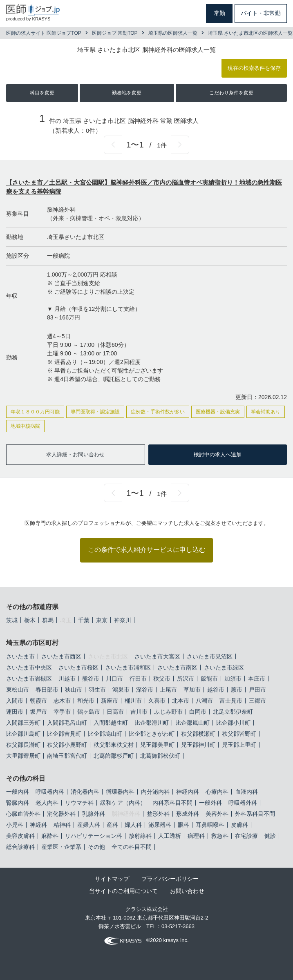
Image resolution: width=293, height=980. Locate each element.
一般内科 (18, 792)
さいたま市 (20, 656)
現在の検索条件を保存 (254, 68)
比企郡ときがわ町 (152, 734)
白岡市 (198, 712)
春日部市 (47, 690)
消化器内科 (85, 792)
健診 (270, 836)
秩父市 (162, 679)
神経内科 (188, 792)
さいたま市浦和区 (128, 667)
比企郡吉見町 (64, 734)
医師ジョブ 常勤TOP (115, 33)
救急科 (220, 836)
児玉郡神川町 (198, 745)
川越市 (67, 679)
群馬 (48, 620)
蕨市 (237, 690)
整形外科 (158, 814)
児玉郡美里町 (157, 745)
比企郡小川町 (233, 723)
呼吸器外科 (243, 803)
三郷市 (257, 701)
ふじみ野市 (168, 712)
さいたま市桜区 (78, 667)
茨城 (12, 620)
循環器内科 (120, 792)
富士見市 (231, 701)
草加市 (192, 690)
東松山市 (18, 690)
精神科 (62, 825)
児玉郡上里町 (239, 745)
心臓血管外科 (23, 814)
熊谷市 (91, 679)
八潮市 (204, 701)
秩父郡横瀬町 (198, 734)
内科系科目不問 (172, 803)
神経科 (38, 825)
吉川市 (139, 712)
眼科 (183, 825)
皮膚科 (239, 825)
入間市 (15, 701)
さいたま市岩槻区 (29, 679)
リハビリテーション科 (94, 836)
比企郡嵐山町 (192, 723)
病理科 (196, 836)
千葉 (84, 620)
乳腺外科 (94, 814)
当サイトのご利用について (123, 891)
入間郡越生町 (111, 723)
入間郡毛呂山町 (67, 723)
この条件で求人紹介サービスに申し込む (147, 550)
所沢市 (186, 679)
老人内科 (47, 803)
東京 (102, 620)
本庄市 (257, 679)
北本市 (181, 701)
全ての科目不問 (132, 847)
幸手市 (62, 712)
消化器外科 (61, 814)
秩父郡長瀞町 (23, 745)
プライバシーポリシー (170, 879)
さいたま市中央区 (29, 667)
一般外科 (210, 803)
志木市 (62, 701)
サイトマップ (112, 879)
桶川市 (133, 701)
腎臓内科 (18, 803)
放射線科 (140, 836)
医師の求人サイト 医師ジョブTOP (44, 33)
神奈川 (123, 620)
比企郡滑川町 (152, 723)
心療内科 (217, 792)
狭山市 (74, 690)
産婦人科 (89, 825)
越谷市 (216, 690)
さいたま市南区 (177, 667)
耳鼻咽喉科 (210, 825)
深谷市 (145, 690)
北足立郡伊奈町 (233, 712)
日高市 (115, 712)
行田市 (138, 679)
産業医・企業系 (61, 847)
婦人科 (133, 825)
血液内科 (246, 792)
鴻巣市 (121, 690)
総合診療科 (20, 847)
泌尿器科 (160, 825)
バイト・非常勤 (261, 13)
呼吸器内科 (50, 792)
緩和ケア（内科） (123, 803)
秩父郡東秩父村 (114, 745)
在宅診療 (246, 836)
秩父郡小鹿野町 (67, 745)
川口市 (114, 679)
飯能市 (209, 679)
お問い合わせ (187, 891)
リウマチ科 (79, 803)
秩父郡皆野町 (239, 734)
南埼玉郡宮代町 (67, 756)
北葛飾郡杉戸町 (114, 756)
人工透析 (170, 836)
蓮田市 (15, 712)
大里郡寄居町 (23, 756)
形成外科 (188, 814)
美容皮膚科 (20, 836)
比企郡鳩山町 (105, 734)
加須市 (233, 679)
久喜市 (157, 701)
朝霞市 (38, 701)
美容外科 (217, 814)
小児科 (15, 825)
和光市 (86, 701)
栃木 (30, 620)
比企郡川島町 (23, 734)
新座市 (110, 701)
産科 (112, 825)
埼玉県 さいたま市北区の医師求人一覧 (250, 33)
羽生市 (97, 690)
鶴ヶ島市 (89, 712)
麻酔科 (50, 836)
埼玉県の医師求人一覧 (173, 33)
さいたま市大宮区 (157, 656)
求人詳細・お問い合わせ (75, 454)
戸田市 (257, 690)
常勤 (219, 13)
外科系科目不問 (255, 814)
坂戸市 (38, 712)
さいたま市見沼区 (210, 656)
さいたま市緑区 (224, 667)
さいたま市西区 (61, 656)
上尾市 (168, 690)
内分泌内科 (155, 792)
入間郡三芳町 (23, 723)
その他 (96, 847)
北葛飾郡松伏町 (160, 756)
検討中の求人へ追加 (218, 454)
